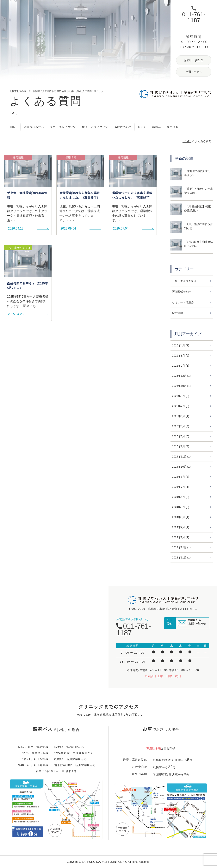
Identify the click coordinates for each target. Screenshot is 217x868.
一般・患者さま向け (184, 281)
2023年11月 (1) (181, 558)
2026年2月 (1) (181, 366)
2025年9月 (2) (181, 396)
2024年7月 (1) (181, 487)
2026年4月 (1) (181, 345)
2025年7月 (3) (181, 406)
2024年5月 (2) (181, 507)
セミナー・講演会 (149, 127)
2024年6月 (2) (181, 497)
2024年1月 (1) (181, 537)
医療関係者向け (182, 292)
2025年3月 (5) (181, 436)
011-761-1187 (134, 630)
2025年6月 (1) (181, 416)
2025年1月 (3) (181, 446)
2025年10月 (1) (181, 386)
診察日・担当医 (194, 60)
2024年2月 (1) (181, 527)
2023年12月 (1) (181, 547)
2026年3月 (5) (181, 356)
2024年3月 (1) (181, 517)
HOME (13, 127)
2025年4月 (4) (181, 426)
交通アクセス (194, 72)
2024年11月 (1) (181, 457)
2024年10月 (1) (181, 467)
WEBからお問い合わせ (197, 624)
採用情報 (173, 127)
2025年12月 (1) (181, 376)
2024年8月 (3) (181, 477)
